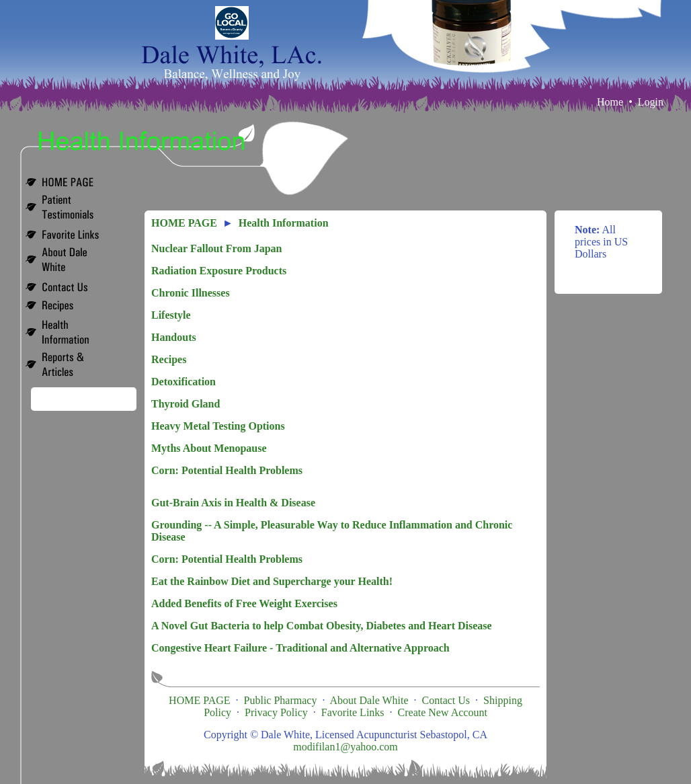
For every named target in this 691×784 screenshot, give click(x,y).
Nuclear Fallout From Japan (217, 248)
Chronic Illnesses (191, 293)
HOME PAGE (184, 223)
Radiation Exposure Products (219, 271)
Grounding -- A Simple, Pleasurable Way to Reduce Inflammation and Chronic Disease (332, 531)
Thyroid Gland (186, 404)
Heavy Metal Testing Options (218, 426)
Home (610, 102)
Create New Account (443, 712)
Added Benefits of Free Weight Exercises (244, 603)
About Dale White (369, 700)
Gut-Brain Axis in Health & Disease (233, 503)
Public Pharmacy (281, 700)
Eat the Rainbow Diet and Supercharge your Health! (272, 581)
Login (651, 102)
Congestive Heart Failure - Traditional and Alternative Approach (300, 648)
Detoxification (184, 382)
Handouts (174, 337)
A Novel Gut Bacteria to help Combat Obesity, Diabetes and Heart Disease (322, 626)
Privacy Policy (276, 712)
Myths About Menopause (209, 448)
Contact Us (446, 700)
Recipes (169, 359)
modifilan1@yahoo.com (345, 747)
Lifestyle (171, 315)
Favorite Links (353, 712)
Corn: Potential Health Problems (227, 470)
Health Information (284, 223)
